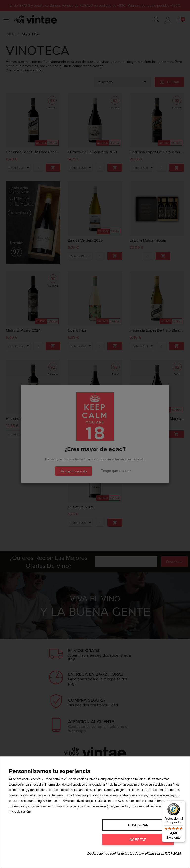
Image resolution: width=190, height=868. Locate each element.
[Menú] (182, 803)
